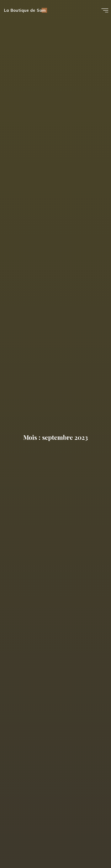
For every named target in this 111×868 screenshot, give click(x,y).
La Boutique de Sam (25, 10)
